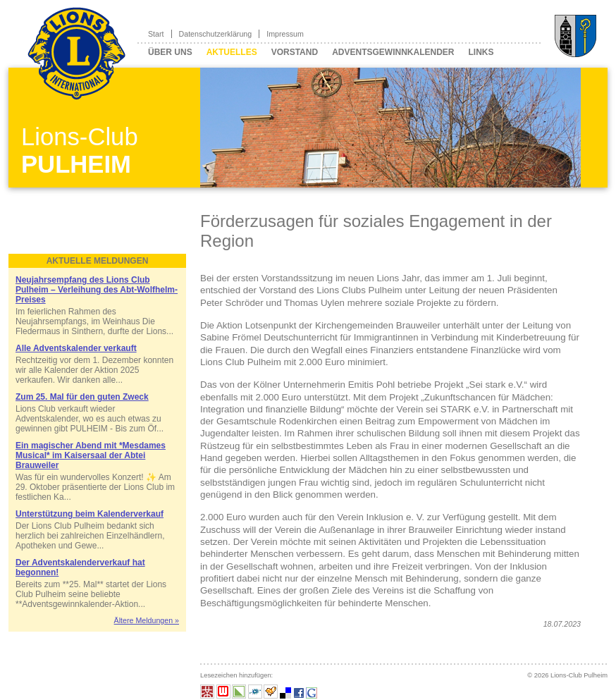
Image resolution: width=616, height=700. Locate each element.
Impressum (285, 34)
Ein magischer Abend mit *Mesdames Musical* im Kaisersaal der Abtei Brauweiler (91, 455)
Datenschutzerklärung (216, 34)
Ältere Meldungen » (147, 620)
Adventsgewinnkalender (393, 52)
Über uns (170, 52)
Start (156, 34)
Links (481, 52)
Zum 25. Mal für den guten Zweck (82, 397)
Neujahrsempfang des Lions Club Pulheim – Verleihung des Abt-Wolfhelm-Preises (97, 290)
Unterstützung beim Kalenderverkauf (90, 514)
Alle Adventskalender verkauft (76, 348)
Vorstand (295, 52)
